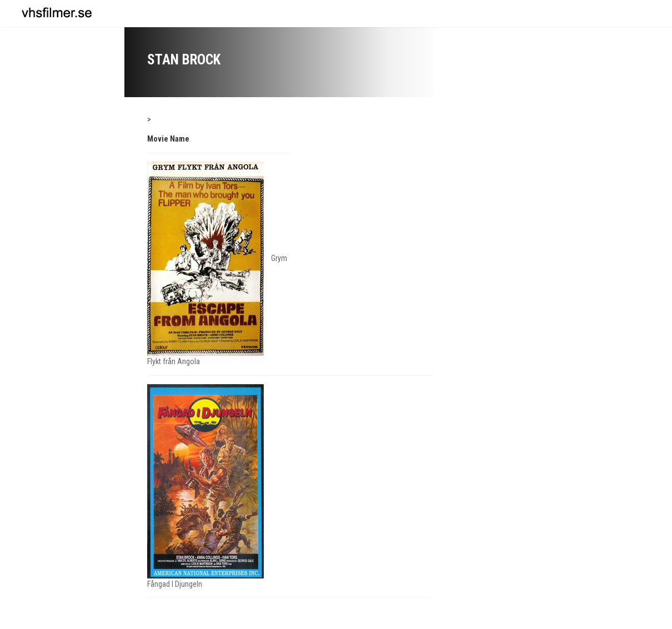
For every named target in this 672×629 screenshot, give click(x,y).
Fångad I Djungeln (175, 584)
